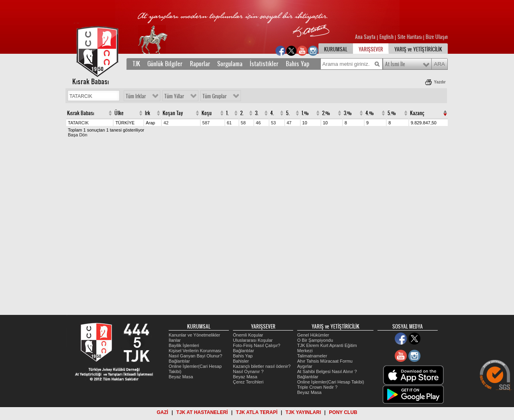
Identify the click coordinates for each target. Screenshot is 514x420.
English (387, 37)
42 (166, 123)
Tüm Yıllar (174, 96)
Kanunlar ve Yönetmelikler (194, 335)
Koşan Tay (173, 113)
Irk (148, 113)
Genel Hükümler (313, 335)
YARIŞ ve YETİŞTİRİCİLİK (418, 49)
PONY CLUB (343, 412)
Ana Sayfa (366, 37)
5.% (392, 113)
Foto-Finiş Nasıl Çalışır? (257, 345)
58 (243, 123)
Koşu (207, 113)
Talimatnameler (312, 356)
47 (289, 123)
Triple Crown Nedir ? (317, 387)
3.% (348, 113)
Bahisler (241, 361)
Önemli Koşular (248, 335)
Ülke (119, 113)
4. (272, 113)
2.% (326, 113)
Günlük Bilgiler (165, 64)
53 (273, 123)
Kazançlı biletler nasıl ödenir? (262, 366)
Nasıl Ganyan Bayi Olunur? (195, 356)
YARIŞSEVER (371, 49)
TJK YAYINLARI (303, 412)
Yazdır (440, 82)
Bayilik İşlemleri (184, 345)
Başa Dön (78, 135)
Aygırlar (305, 366)
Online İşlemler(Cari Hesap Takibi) (331, 382)
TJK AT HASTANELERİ (202, 412)
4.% (370, 113)
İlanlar (175, 340)
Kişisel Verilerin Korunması (195, 351)
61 (229, 123)
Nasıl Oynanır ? (248, 371)
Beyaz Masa (181, 377)
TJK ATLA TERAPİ (257, 412)
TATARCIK (78, 123)
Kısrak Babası (81, 113)
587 (206, 123)
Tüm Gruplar (214, 96)
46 (258, 123)
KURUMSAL (336, 49)
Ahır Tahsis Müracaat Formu (325, 361)
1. (227, 113)
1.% (305, 113)
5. (288, 113)
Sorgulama (230, 64)
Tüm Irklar (136, 96)
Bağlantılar (179, 361)
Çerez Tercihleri (248, 382)
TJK (136, 64)
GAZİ (162, 412)
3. (257, 113)
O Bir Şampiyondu (315, 340)
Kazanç (417, 113)
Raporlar (200, 64)
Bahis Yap (298, 64)
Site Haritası (410, 37)
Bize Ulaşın (437, 37)
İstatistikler (264, 64)
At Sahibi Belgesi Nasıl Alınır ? (327, 371)
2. (242, 113)
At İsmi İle (395, 64)
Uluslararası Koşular (253, 340)
